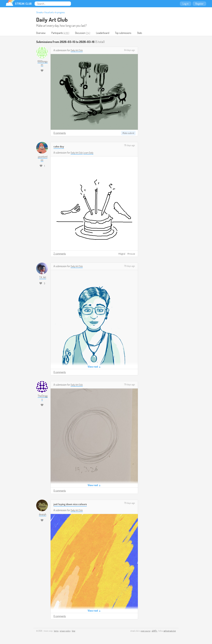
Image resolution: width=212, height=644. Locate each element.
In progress (60, 12)
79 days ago (129, 266)
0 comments (60, 133)
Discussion (82, 33)
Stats (143, 33)
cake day (59, 146)
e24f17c (155, 631)
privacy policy (65, 631)
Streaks (40, 12)
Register (199, 4)
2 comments (60, 254)
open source (146, 631)
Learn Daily (90, 153)
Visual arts (49, 12)
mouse (132, 254)
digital (123, 254)
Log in (186, 4)
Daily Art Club (52, 19)
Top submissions (126, 33)
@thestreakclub (170, 631)
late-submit (129, 133)
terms (56, 631)
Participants (58, 33)
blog (74, 631)
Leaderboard (105, 33)
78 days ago (129, 146)
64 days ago (130, 50)
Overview (41, 33)
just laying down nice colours (72, 504)
